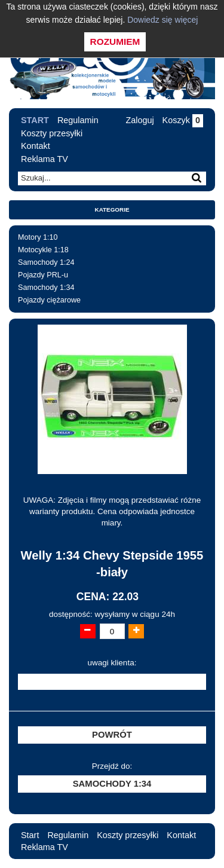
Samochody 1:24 (46, 262)
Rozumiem (115, 42)
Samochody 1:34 (46, 288)
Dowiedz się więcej (162, 20)
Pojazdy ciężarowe (49, 300)
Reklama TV (45, 159)
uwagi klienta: (112, 663)
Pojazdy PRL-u (43, 275)
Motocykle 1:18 (43, 250)
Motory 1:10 (38, 237)
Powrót (112, 735)
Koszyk (183, 120)
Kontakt (36, 146)
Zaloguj (139, 120)
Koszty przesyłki (52, 133)
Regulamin (78, 120)
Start (35, 120)
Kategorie (112, 210)
